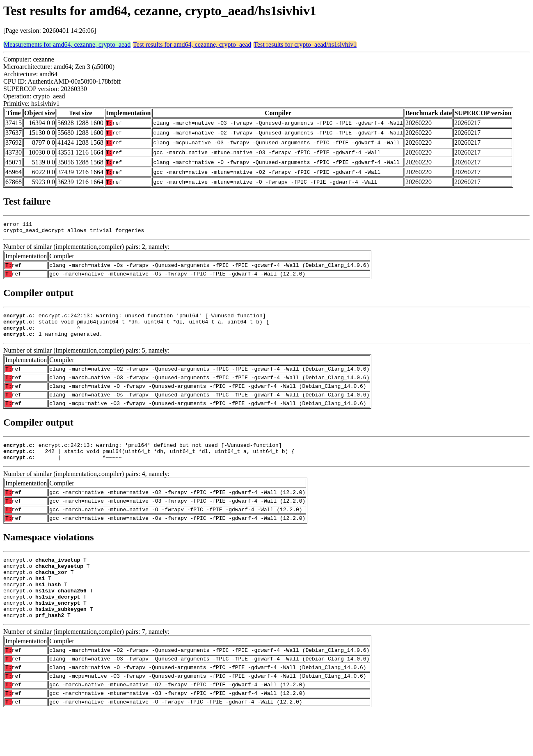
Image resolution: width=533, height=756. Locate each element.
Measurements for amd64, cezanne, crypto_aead (67, 44)
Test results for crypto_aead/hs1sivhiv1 (305, 44)
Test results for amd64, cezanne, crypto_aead (192, 44)
